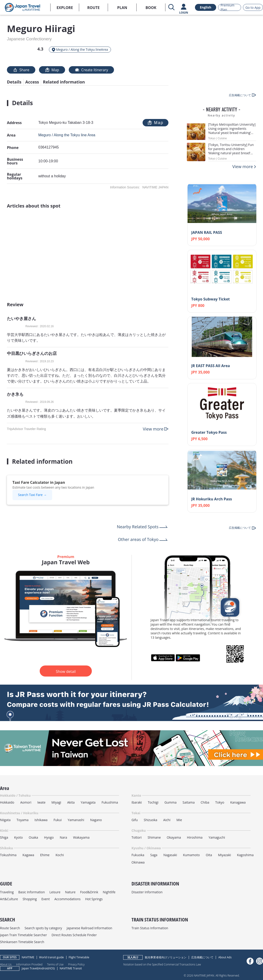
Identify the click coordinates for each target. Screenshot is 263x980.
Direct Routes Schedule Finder (74, 935)
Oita (209, 855)
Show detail (66, 671)
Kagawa (28, 855)
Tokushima (8, 855)
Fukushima (110, 802)
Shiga (4, 837)
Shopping (30, 899)
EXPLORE (65, 8)
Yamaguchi (217, 837)
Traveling (7, 892)
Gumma (170, 802)
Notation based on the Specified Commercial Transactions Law (162, 964)
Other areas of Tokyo (138, 539)
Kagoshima (245, 855)
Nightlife (109, 892)
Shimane (154, 837)
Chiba (205, 802)
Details (14, 82)
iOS (52, 968)
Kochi (60, 855)
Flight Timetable (79, 957)
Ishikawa (41, 820)
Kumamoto (191, 855)
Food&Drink (89, 892)
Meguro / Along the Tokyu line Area (67, 135)
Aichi (167, 820)
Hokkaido (7, 802)
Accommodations (68, 899)
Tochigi (153, 802)
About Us (6, 964)
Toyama (23, 820)
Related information (64, 82)
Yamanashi (76, 820)
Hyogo (49, 837)
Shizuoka (151, 820)
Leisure (55, 892)
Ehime (45, 855)
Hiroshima (195, 837)
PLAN (122, 8)
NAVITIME (28, 957)
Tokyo (220, 802)
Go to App (253, 7)
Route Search (10, 928)
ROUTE (93, 8)
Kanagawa (238, 802)
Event (45, 899)
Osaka (33, 837)
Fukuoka (138, 855)
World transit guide (52, 957)
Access (32, 82)
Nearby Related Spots (138, 527)
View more (153, 429)
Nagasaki (170, 855)
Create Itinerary (91, 70)
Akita (71, 802)
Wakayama (81, 837)
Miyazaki (224, 855)
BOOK (151, 8)
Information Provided (29, 964)
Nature (70, 892)
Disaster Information (147, 892)
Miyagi (56, 802)
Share (21, 70)
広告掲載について (202, 957)
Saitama (189, 802)
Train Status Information (150, 928)
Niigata (5, 820)
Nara (63, 837)
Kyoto (18, 837)
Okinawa (138, 862)
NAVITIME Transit (71, 968)
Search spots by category (43, 928)
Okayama (174, 837)
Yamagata (88, 802)
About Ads (225, 957)
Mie (179, 820)
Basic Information (31, 892)
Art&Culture (9, 899)
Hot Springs (94, 899)
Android (43, 968)
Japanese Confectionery (29, 39)
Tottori (137, 837)
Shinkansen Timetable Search (22, 942)
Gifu (135, 820)
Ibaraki (137, 802)
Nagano (96, 820)
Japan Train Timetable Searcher (23, 935)
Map (52, 70)
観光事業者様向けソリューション (166, 957)
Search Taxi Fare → (32, 495)
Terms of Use (55, 964)
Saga (154, 855)
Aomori (26, 802)
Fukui (58, 820)
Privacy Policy (76, 964)
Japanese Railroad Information (90, 928)
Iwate (41, 802)
